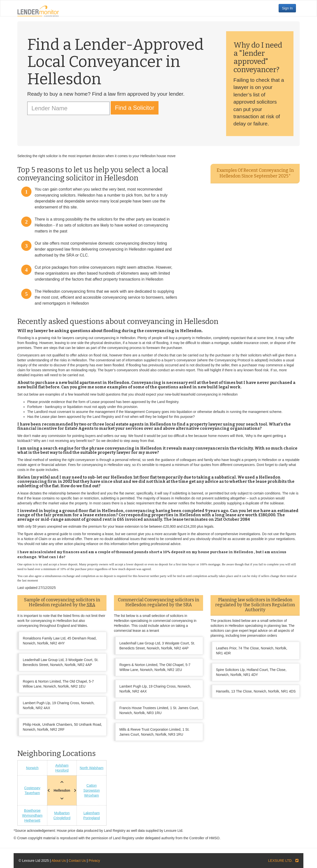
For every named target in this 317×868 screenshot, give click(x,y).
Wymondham (32, 815)
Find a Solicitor (135, 108)
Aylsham (62, 765)
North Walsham (92, 768)
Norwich (32, 768)
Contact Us (77, 861)
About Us (59, 861)
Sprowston (92, 790)
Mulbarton (62, 813)
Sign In (287, 8)
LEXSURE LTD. (280, 861)
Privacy (94, 861)
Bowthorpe (32, 810)
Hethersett (32, 820)
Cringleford (62, 818)
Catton (92, 785)
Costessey (32, 788)
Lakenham (92, 813)
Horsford (62, 770)
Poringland (92, 818)
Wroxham (92, 795)
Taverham (32, 793)
